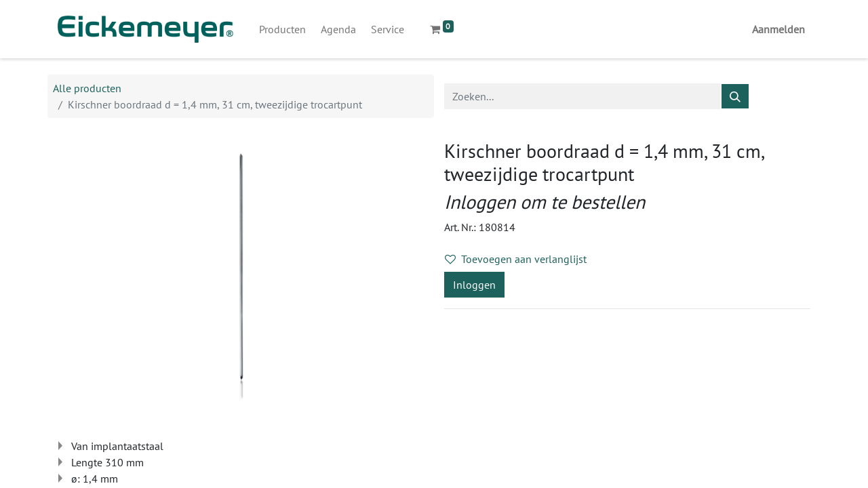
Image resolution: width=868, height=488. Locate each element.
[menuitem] (282, 29)
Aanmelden (778, 29)
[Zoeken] (735, 96)
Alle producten (87, 88)
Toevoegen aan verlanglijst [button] (516, 259)
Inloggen (474, 285)
